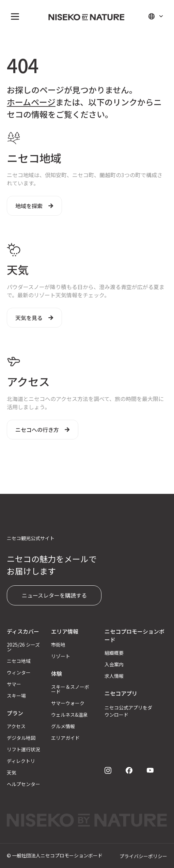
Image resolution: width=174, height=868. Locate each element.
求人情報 (114, 676)
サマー (14, 684)
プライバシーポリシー (143, 856)
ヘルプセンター (23, 784)
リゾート (61, 656)
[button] (14, 16)
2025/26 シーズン (23, 647)
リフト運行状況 (23, 749)
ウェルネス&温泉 (69, 715)
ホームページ (31, 102)
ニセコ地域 (19, 661)
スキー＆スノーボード (70, 689)
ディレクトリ (21, 761)
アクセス (16, 726)
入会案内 (114, 664)
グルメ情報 (63, 726)
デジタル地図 (21, 738)
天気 (12, 772)
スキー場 (16, 696)
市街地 (58, 645)
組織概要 (114, 653)
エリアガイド (65, 738)
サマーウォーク (68, 703)
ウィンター (19, 672)
